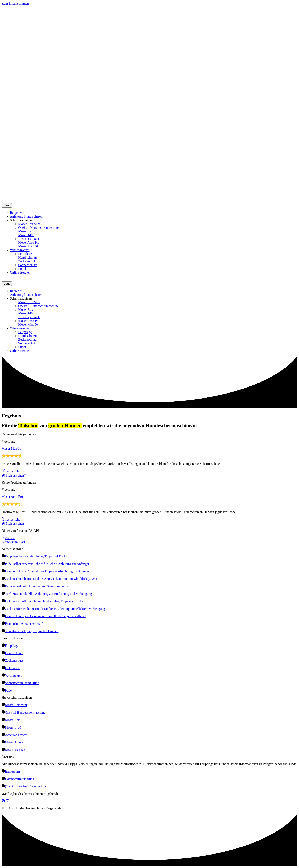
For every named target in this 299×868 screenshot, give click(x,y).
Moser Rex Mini (29, 224)
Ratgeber (16, 213)
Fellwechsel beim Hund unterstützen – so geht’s (37, 586)
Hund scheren (27, 257)
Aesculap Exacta (29, 239)
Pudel (22, 269)
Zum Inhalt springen (15, 3)
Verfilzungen (14, 675)
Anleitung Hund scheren (26, 216)
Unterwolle (12, 668)
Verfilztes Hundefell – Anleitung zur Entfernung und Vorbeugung (48, 594)
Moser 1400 (26, 235)
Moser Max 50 (28, 246)
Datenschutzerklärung (20, 779)
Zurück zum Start (13, 542)
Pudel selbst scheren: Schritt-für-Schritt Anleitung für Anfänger (47, 564)
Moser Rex (26, 231)
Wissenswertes (20, 250)
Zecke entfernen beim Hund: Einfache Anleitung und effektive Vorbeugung (55, 609)
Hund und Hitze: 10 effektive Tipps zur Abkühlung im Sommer (47, 571)
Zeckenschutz (27, 261)
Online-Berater (20, 272)
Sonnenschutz (28, 265)
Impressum (12, 771)
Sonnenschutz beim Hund (22, 683)
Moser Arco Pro (29, 243)
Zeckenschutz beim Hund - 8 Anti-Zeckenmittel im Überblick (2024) (51, 579)
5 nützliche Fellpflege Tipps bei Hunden (32, 631)
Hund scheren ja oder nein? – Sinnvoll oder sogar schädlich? (45, 616)
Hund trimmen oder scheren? (24, 624)
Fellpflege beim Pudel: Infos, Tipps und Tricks (36, 556)
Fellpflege (25, 254)
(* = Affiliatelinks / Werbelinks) (26, 786)
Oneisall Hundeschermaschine (38, 228)
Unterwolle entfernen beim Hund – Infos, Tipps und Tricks (44, 601)
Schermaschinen (21, 220)
